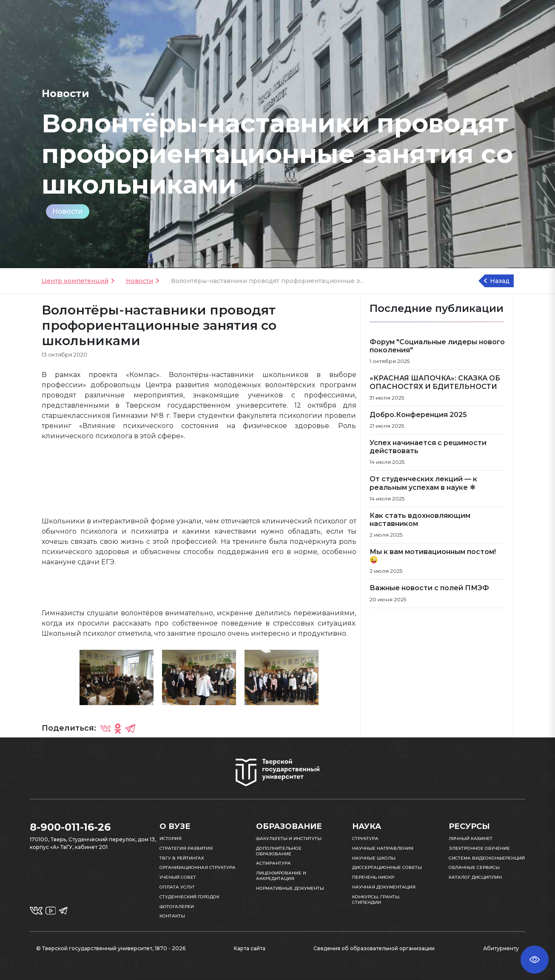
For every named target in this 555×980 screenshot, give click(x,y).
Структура (365, 839)
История (171, 839)
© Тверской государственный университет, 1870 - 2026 (111, 948)
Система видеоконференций (487, 858)
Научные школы (374, 858)
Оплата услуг (177, 887)
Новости (68, 211)
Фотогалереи (177, 907)
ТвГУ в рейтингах (182, 858)
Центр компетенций (75, 281)
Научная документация (384, 887)
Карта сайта (250, 948)
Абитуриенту (501, 948)
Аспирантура (273, 863)
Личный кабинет (471, 839)
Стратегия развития (186, 848)
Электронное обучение (479, 848)
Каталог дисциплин (475, 877)
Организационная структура (198, 867)
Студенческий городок (189, 897)
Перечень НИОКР (373, 877)
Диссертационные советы (387, 867)
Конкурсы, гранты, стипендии (376, 900)
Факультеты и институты (289, 839)
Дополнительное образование (279, 851)
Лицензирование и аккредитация (281, 876)
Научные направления (383, 848)
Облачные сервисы (474, 867)
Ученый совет (178, 877)
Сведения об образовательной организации (374, 948)
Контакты (172, 916)
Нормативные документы (290, 888)
